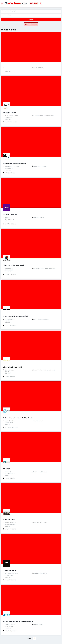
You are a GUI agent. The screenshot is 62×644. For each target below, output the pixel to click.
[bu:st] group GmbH (9, 113)
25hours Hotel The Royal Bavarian (14, 265)
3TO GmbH (6, 469)
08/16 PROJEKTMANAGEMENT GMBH (15, 164)
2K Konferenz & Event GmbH (12, 367)
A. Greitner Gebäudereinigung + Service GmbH (18, 622)
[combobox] (31, 11)
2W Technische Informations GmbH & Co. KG (18, 418)
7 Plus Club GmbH (9, 520)
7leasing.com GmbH (9, 571)
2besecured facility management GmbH (16, 316)
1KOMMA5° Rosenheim (10, 214)
